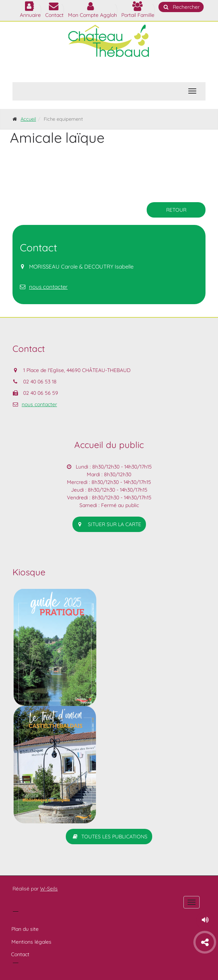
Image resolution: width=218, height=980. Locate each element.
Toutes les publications (109, 837)
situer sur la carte (109, 524)
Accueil (28, 119)
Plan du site (25, 929)
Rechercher (181, 7)
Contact (20, 954)
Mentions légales (31, 942)
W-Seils (49, 889)
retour (176, 210)
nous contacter (48, 287)
